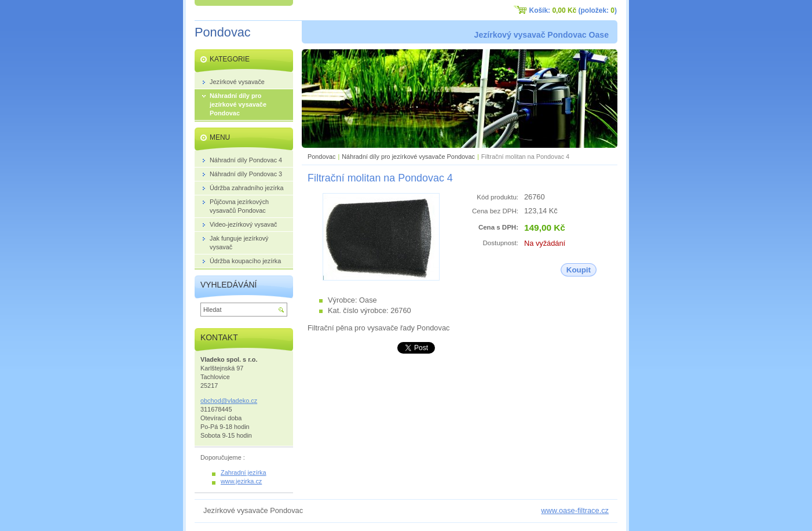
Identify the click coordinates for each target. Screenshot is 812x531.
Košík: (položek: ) (573, 10)
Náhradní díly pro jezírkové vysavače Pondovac (408, 157)
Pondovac (321, 157)
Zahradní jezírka (244, 472)
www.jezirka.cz (241, 481)
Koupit (579, 270)
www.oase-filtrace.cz (575, 510)
